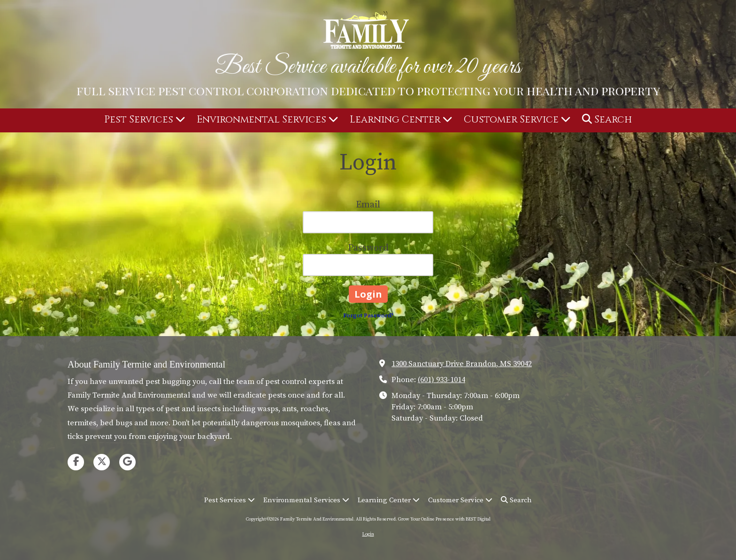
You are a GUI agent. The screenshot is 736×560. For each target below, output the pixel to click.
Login (368, 534)
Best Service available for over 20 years (368, 67)
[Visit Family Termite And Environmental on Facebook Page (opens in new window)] (76, 462)
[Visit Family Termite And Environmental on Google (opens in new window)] (127, 462)
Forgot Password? (368, 315)
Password (368, 248)
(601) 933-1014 (441, 380)
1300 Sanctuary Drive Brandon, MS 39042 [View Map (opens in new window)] (462, 364)
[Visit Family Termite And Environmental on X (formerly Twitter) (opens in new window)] (102, 462)
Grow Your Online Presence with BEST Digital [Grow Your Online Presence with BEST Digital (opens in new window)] (444, 519)
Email (368, 205)
